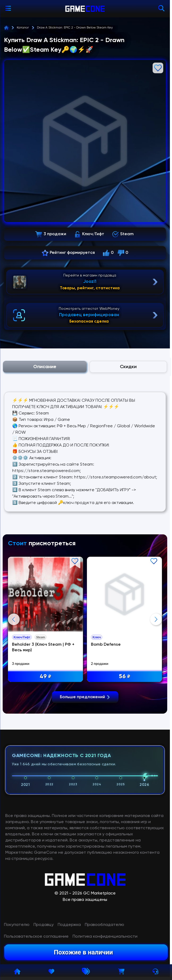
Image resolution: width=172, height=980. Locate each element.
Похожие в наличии (83, 952)
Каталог (23, 28)
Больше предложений (85, 697)
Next (156, 619)
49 (45, 677)
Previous (14, 619)
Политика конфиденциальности (105, 937)
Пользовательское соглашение (36, 937)
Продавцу (44, 925)
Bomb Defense (106, 645)
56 (125, 677)
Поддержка (69, 925)
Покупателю (17, 925)
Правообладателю (104, 925)
